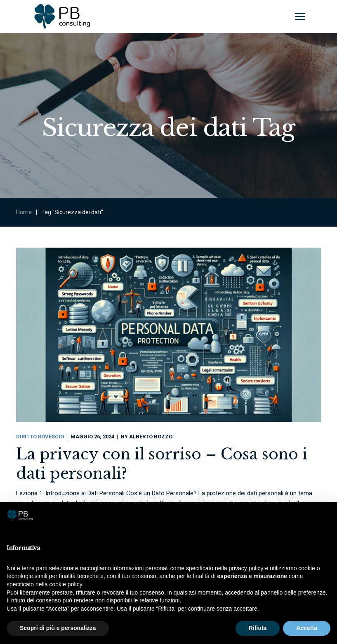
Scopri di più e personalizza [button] (58, 628)
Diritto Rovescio (40, 437)
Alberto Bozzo (151, 437)
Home (24, 212)
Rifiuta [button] (258, 628)
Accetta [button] (307, 628)
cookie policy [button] (66, 584)
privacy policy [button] (246, 568)
